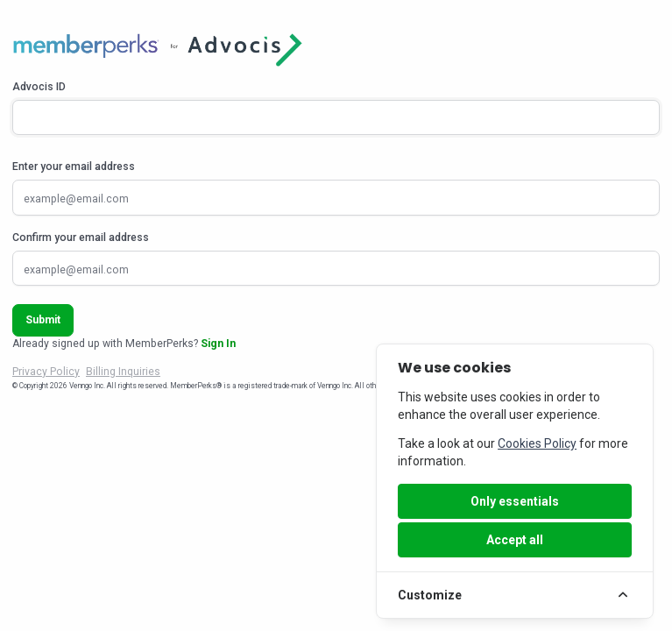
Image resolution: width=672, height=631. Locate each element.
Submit (43, 320)
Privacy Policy (46, 372)
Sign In (218, 344)
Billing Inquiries (123, 372)
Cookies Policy (537, 443)
